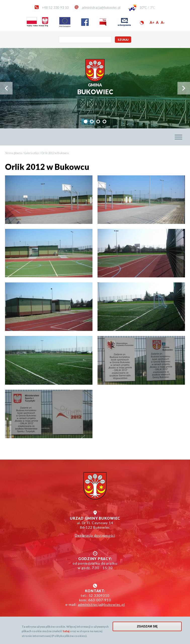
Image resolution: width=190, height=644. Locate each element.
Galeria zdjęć (32, 153)
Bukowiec (95, 89)
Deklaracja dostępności (95, 535)
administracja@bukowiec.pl (101, 8)
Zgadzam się (147, 626)
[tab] (86, 121)
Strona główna (14, 153)
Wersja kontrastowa (142, 23)
